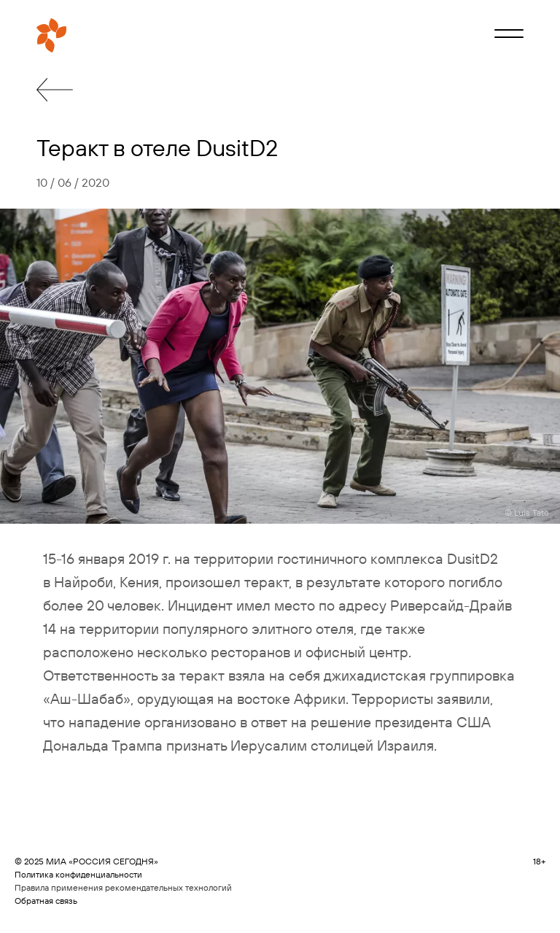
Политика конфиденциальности (78, 874)
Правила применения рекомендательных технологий (123, 887)
